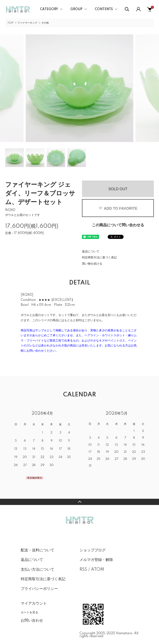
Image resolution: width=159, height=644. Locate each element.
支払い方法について (37, 570)
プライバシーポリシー (39, 589)
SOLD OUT (118, 189)
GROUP (76, 9)
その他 (45, 23)
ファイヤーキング (27, 23)
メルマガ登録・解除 (96, 560)
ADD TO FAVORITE (118, 208)
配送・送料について (37, 550)
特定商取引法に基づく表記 (99, 258)
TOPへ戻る (79, 502)
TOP (10, 23)
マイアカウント (34, 604)
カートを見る (29, 612)
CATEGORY (49, 9)
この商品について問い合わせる (118, 225)
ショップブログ (93, 550)
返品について (91, 252)
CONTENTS (104, 9)
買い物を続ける (92, 264)
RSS (83, 570)
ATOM (98, 570)
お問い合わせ (32, 621)
